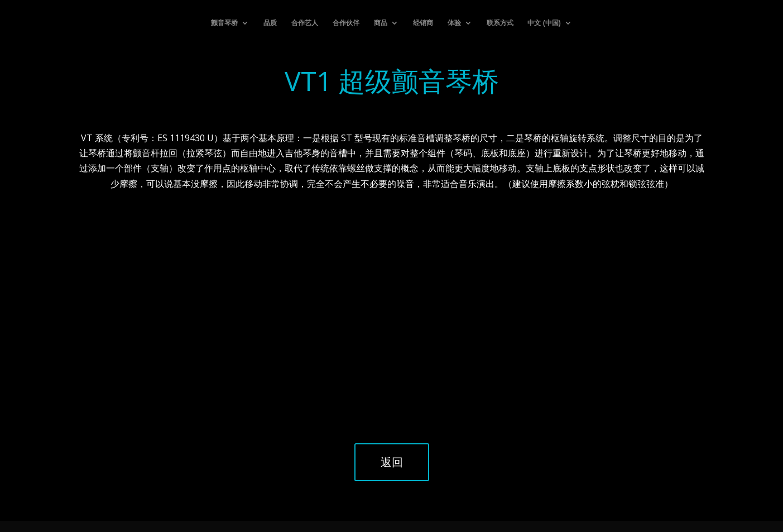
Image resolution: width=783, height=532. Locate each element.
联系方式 (500, 23)
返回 (392, 462)
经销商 (423, 23)
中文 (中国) (544, 23)
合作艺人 (305, 23)
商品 (381, 23)
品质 (270, 23)
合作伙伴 (346, 23)
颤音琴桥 (224, 23)
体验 (454, 23)
